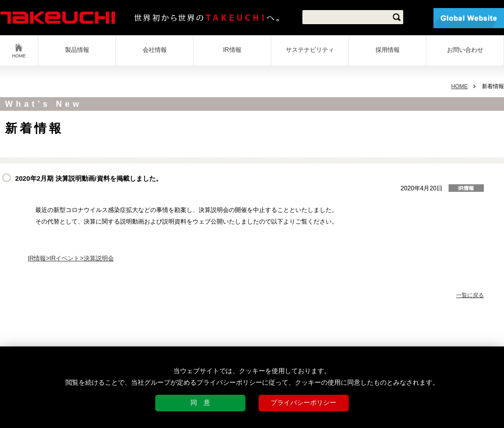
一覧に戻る (470, 295)
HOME (19, 56)
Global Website (469, 18)
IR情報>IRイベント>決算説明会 (71, 258)
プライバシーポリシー (303, 403)
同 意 (200, 403)
